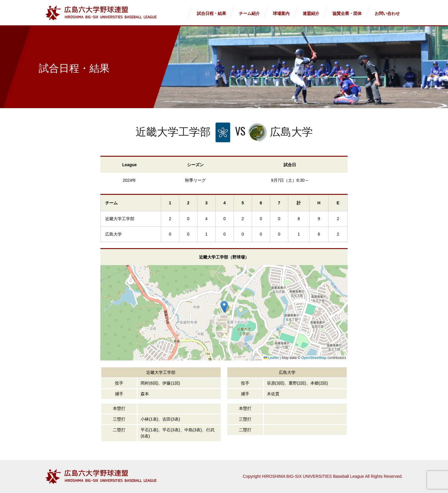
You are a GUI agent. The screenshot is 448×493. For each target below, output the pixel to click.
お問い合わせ (387, 13)
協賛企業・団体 (347, 13)
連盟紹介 (311, 13)
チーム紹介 (249, 13)
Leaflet (271, 358)
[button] (224, 307)
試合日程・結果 (211, 13)
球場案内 (281, 13)
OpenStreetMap (314, 358)
